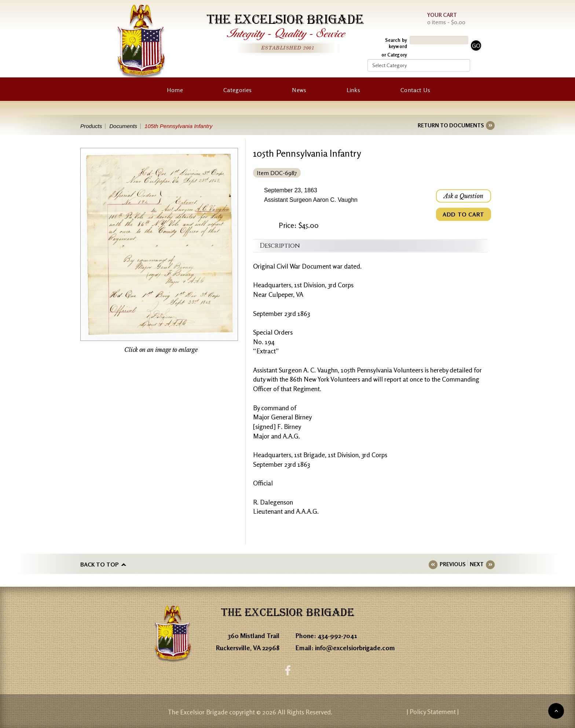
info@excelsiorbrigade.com (355, 648)
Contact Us (415, 90)
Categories (237, 90)
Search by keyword (396, 43)
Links (353, 90)
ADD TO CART (464, 214)
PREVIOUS (453, 564)
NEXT (477, 564)
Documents (123, 126)
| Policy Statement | (433, 711)
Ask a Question (464, 196)
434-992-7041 (337, 636)
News (299, 90)
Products (91, 126)
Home (175, 90)
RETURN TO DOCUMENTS (451, 125)
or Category (394, 55)
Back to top (100, 564)
